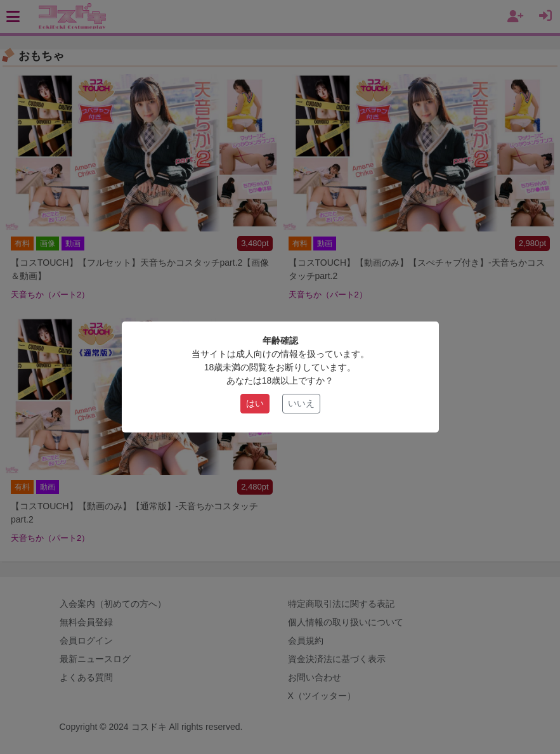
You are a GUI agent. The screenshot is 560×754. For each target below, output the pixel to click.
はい (255, 403)
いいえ (301, 403)
